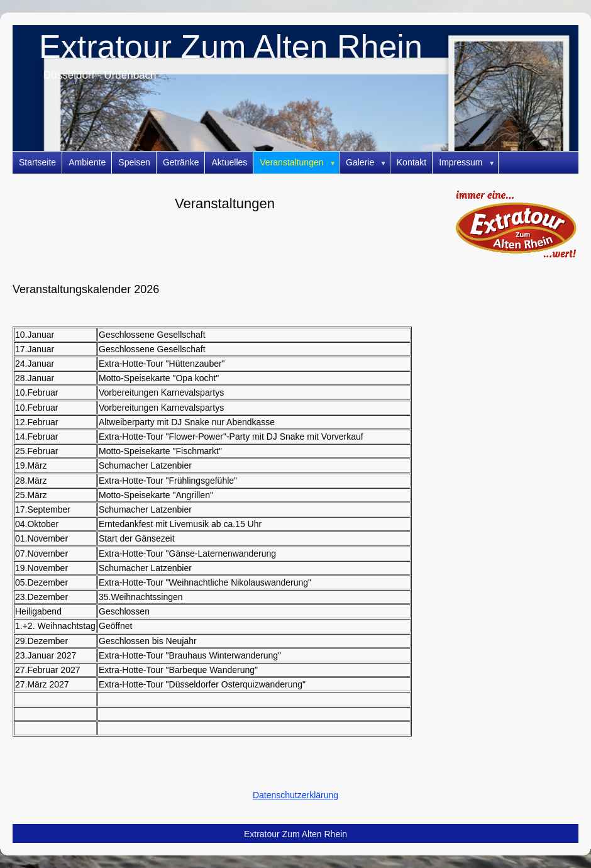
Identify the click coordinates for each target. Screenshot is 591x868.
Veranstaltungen (300, 163)
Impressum (469, 163)
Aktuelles (229, 162)
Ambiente (87, 162)
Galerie (368, 163)
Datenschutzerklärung (295, 795)
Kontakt (411, 162)
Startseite (37, 162)
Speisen (134, 162)
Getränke (181, 162)
